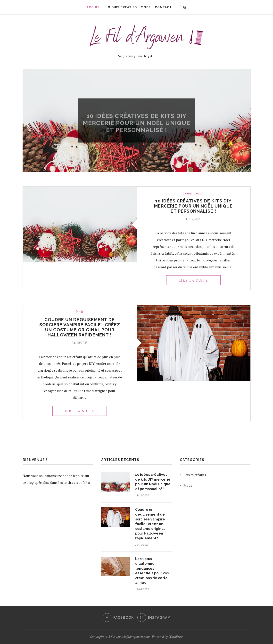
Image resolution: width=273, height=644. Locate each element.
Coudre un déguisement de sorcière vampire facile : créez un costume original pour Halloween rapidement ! (80, 327)
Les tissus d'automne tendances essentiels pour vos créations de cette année (152, 571)
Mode (80, 312)
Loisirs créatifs (136, 110)
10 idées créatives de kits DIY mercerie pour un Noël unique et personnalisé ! (193, 206)
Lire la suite (193, 280)
